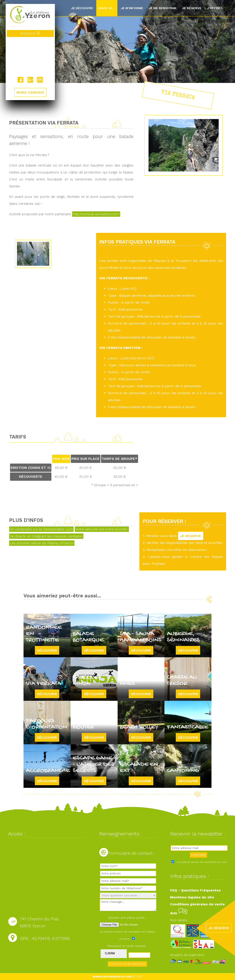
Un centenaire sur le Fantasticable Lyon (41, 529)
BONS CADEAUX (30, 92)
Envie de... (107, 8)
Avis (179, 913)
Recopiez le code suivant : (127, 946)
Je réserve (192, 8)
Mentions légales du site (192, 897)
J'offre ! (214, 8)
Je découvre (82, 8)
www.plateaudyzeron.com (112, 976)
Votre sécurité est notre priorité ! (102, 529)
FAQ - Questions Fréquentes (195, 890)
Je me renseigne (163, 8)
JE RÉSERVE (191, 536)
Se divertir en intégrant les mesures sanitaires (46, 536)
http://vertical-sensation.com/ (96, 214)
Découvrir (47, 650)
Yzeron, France (30, 57)
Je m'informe (132, 8)
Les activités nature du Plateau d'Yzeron (42, 543)
